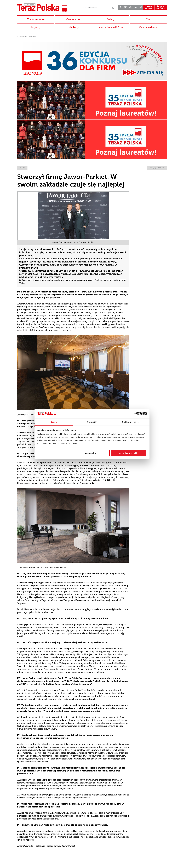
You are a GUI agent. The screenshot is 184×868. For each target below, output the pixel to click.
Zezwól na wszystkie (129, 453)
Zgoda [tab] (54, 422)
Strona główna (22, 37)
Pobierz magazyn (148, 8)
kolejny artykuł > (157, 168)
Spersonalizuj (92, 453)
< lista (22, 168)
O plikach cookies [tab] (130, 422)
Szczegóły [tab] (92, 422)
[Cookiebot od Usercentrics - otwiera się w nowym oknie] (136, 414)
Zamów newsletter (160, 8)
